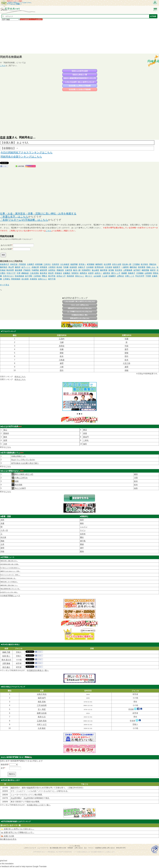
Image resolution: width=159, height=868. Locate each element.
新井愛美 (142, 267)
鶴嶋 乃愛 (6, 652)
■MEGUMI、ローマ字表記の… (9, 582)
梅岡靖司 (99, 264)
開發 (62, 353)
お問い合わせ (79, 848)
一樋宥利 (125, 267)
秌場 (85, 433)
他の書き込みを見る (8, 839)
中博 (19, 273)
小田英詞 (52, 267)
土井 (2, 544)
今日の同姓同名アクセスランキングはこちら (27, 152)
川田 (136, 478)
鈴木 (62, 356)
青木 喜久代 (6, 660)
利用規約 (70, 848)
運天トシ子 (116, 273)
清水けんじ (80, 276)
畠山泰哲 (95, 270)
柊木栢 (59, 267)
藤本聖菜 (104, 270)
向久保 (3, 537)
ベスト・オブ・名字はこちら (80, 305)
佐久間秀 (107, 264)
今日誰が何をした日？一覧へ (39, 805)
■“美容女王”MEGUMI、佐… (8, 578)
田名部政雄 (19, 276)
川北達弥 (108, 267)
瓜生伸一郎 (127, 264)
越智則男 (43, 270)
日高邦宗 (55, 264)
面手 (127, 349)
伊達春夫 (58, 273)
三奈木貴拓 (34, 273)
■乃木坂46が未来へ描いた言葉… (10, 564)
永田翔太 (52, 270)
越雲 (62, 363)
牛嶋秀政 (35, 270)
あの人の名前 (6, 249)
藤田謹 (18, 267)
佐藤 (127, 339)
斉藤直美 (60, 270)
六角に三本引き (21, 478)
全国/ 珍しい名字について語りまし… (17, 829)
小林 (62, 367)
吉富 (9, 137)
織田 (13, 788)
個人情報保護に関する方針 (58, 848)
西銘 (2, 541)
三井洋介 (47, 264)
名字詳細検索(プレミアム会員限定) (31, 19)
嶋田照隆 (145, 270)
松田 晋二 (6, 656)
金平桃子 (137, 270)
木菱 (2, 523)
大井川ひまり (8, 276)
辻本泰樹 (90, 267)
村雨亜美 (43, 267)
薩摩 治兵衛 (42, 713)
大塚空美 (69, 270)
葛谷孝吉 (43, 273)
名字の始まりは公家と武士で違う (25, 463)
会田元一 (98, 273)
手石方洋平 (140, 276)
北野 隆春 (6, 663)
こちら (3, 66)
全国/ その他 (7, 836)
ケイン (83, 530)
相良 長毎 (42, 702)
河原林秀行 (86, 270)
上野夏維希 (128, 270)
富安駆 (111, 270)
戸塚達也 (27, 270)
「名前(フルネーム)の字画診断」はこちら (24, 220)
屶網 (62, 342)
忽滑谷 (62, 346)
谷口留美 (25, 279)
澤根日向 (153, 264)
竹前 (127, 346)
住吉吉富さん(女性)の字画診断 (80, 89)
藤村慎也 (4, 267)
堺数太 (44, 276)
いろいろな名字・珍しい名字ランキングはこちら (80, 302)
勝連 (82, 544)
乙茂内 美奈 (42, 721)
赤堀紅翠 (35, 267)
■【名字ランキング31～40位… (9, 592)
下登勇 (148, 276)
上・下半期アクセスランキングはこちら (80, 312)
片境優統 (140, 273)
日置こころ (130, 276)
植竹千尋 (52, 279)
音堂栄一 (82, 264)
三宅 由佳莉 (42, 705)
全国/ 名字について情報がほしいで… (17, 832)
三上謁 (105, 276)
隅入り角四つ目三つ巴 (24, 474)
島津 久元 (42, 717)
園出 (82, 537)
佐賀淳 (91, 273)
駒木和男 (10, 270)
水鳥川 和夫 (42, 694)
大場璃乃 (31, 264)
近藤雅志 (67, 273)
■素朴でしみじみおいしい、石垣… (10, 571)
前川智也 (144, 264)
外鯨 (2, 551)
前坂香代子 (5, 264)
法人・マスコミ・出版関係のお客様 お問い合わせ (99, 848)
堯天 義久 (6, 667)
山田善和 (148, 273)
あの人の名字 (6, 245)
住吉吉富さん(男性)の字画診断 (80, 86)
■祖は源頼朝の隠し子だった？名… (10, 589)
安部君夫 (75, 273)
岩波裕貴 (73, 267)
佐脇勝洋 (112, 276)
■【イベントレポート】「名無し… (10, 575)
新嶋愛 (124, 273)
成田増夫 (107, 273)
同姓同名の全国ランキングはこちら (21, 157)
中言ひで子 (11, 273)
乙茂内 (62, 339)
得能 (127, 370)
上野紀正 (120, 276)
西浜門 (86, 437)
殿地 (82, 551)
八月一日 (4, 530)
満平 (82, 548)
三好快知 (37, 276)
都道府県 (4, 765)
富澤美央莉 (99, 267)
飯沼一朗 (77, 270)
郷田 (136, 474)
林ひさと (89, 276)
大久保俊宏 (65, 264)
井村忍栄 (14, 264)
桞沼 (85, 430)
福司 (85, 444)
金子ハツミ (26, 267)
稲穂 (16, 481)
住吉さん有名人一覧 (80, 75)
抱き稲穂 (18, 485)
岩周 (5, 440)
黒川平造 (52, 276)
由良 (136, 488)
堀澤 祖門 (42, 698)
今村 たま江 (42, 724)
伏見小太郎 (117, 264)
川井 (5, 444)
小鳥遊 (62, 360)
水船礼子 (82, 267)
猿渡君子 (117, 267)
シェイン (84, 527)
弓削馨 (66, 267)
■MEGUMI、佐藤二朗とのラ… (9, 561)
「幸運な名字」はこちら (14, 217)
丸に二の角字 (20, 488)
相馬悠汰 (83, 273)
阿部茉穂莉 (16, 279)
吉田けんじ (43, 279)
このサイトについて (30, 848)
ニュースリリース (43, 848)
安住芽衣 (119, 270)
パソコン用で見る (75, 846)
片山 (13, 798)
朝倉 (29, 788)
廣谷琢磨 (19, 270)
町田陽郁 (91, 264)
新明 (2, 548)
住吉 (3, 137)
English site (121, 848)
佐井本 (83, 534)
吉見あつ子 (61, 276)
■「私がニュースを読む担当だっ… (10, 568)
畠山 (5, 430)
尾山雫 (11, 267)
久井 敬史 (42, 728)
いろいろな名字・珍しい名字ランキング (80, 82)
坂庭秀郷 (74, 264)
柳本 (5, 437)
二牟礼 (86, 440)
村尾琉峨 (39, 264)
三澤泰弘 (7, 279)
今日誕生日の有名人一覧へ (80, 315)
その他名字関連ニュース (10, 596)
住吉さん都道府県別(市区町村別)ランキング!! (80, 78)
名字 (3, 768)
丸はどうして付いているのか (23, 460)
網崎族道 (25, 273)
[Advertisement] (69, 37)
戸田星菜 (22, 264)
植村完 (153, 270)
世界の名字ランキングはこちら (80, 318)
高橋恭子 (132, 273)
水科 (2, 520)
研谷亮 (51, 273)
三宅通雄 (136, 264)
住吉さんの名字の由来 (80, 71)
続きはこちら (20, 377)
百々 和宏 (42, 709)
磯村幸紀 (133, 267)
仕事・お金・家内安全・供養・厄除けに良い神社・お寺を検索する (38, 214)
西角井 (6, 433)
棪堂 (82, 520)
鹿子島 (83, 541)
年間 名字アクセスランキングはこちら (80, 308)
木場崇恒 (33, 279)
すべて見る (5, 285)
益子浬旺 (29, 276)
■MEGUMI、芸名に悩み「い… (9, 585)
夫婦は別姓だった (19, 456)
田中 (127, 356)
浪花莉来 (70, 276)
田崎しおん (151, 267)
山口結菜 (97, 276)
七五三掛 (127, 363)
